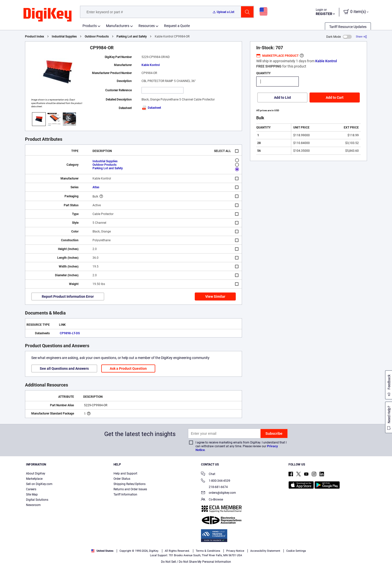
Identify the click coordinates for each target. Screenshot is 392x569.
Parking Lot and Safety (132, 36)
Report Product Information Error (68, 296)
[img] (47, 15)
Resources (147, 26)
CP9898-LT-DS (70, 333)
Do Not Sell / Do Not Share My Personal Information (196, 562)
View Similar (215, 296)
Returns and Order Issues (130, 489)
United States (102, 551)
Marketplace (34, 479)
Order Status (122, 479)
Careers (31, 489)
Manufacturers (118, 26)
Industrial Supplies (64, 36)
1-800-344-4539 (216, 481)
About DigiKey (36, 473)
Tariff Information (125, 494)
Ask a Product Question (128, 368)
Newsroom (33, 505)
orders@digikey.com (218, 493)
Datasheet (151, 108)
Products (90, 26)
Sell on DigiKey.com (39, 484)
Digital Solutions (37, 500)
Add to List (282, 97)
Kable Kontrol (151, 65)
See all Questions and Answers (64, 368)
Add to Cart (335, 97)
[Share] (361, 37)
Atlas (96, 187)
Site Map (32, 494)
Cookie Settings (296, 551)
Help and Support (125, 473)
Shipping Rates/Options (129, 484)
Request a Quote (177, 26)
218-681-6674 (214, 487)
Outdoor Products (97, 36)
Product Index (34, 36)
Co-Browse (212, 500)
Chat (208, 474)
